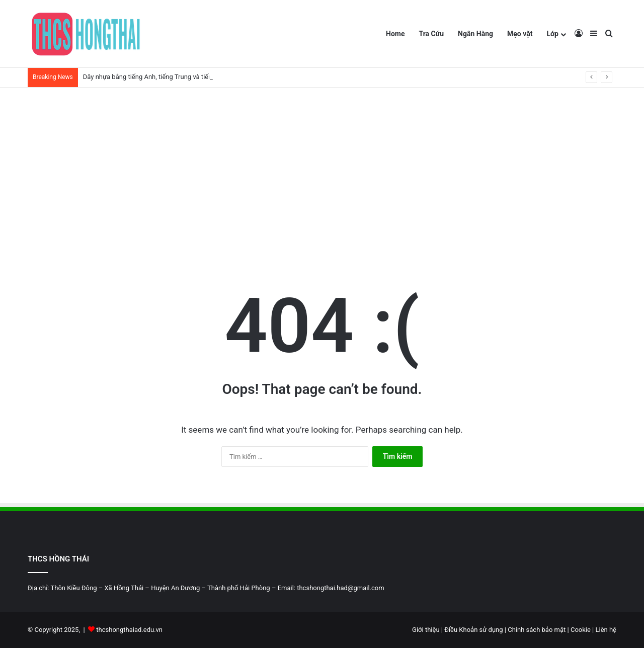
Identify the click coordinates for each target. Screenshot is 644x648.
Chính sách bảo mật (536, 630)
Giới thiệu (427, 630)
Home (395, 34)
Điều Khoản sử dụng (474, 630)
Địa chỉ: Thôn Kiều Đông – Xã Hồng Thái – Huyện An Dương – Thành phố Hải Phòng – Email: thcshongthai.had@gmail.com (206, 588)
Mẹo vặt (520, 34)
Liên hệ (606, 630)
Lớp (552, 34)
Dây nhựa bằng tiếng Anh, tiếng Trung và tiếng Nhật (157, 77)
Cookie (581, 630)
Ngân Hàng (475, 34)
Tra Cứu (431, 34)
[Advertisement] (322, 173)
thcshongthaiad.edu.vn (129, 630)
